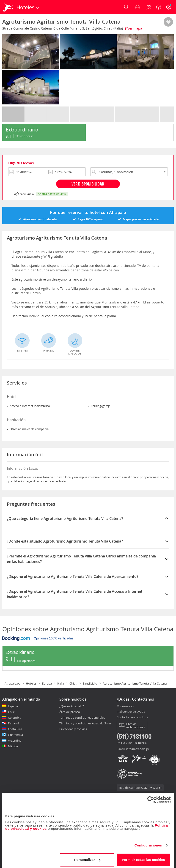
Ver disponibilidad (88, 184)
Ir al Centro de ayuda (131, 712)
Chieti (73, 683)
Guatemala (15, 735)
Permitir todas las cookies (144, 858)
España (13, 706)
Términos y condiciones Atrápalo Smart (86, 723)
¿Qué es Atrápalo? (72, 706)
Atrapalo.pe (12, 683)
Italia (61, 683)
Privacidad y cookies (73, 729)
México (13, 746)
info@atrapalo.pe (138, 749)
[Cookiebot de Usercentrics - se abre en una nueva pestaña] (151, 797)
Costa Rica (15, 729)
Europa (47, 683)
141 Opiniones (24, 136)
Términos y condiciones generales (82, 718)
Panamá (14, 723)
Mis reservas (125, 706)
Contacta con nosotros (132, 717)
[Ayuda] (159, 7)
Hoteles (31, 683)
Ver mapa (133, 28)
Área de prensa (70, 712)
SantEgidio (90, 683)
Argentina (15, 740)
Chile (11, 712)
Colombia (15, 718)
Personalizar (87, 858)
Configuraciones (148, 843)
